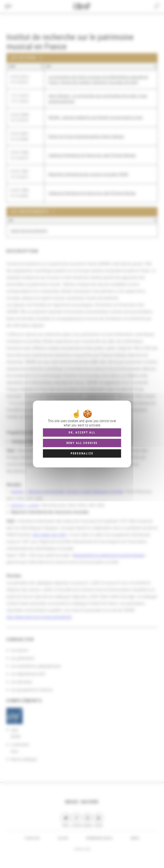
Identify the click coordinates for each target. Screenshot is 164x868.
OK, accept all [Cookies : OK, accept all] (82, 432)
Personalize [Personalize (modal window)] (82, 453)
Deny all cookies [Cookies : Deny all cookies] (82, 443)
